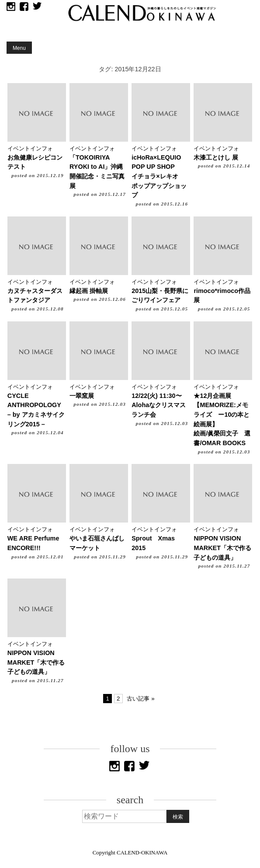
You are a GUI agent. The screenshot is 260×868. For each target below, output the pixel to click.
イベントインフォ (30, 149)
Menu (19, 48)
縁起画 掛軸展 (89, 291)
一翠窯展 (82, 396)
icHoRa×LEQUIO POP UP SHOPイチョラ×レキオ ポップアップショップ (159, 176)
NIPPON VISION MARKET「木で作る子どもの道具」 (222, 548)
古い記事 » (140, 699)
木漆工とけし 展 (216, 157)
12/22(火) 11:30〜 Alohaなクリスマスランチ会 (159, 405)
